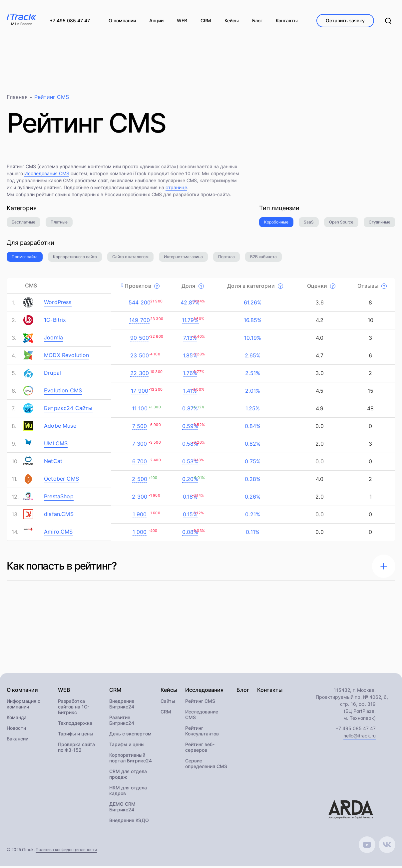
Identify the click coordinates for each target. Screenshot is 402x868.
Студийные (380, 224)
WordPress (58, 304)
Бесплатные (23, 224)
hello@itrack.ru (360, 737)
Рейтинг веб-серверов (200, 749)
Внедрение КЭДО (129, 822)
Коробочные (276, 224)
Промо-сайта (25, 258)
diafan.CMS (59, 516)
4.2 (319, 322)
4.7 (319, 357)
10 (370, 322)
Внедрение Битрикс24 (122, 705)
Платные (59, 224)
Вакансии (17, 740)
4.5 (319, 392)
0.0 (319, 428)
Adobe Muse (60, 427)
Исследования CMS (47, 175)
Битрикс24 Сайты (68, 410)
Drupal (52, 374)
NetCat (53, 463)
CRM (166, 713)
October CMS (61, 480)
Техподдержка (75, 725)
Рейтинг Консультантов (202, 732)
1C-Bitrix (55, 321)
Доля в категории (255, 287)
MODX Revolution (67, 357)
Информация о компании (23, 705)
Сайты (168, 703)
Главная (17, 99)
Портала (226, 258)
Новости (16, 730)
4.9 (319, 410)
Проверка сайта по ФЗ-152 (76, 749)
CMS (31, 287)
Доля (193, 287)
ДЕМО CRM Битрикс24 (122, 808)
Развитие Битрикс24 (122, 722)
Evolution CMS (63, 392)
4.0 (319, 339)
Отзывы (372, 287)
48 (370, 410)
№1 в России (22, 24)
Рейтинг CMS (200, 703)
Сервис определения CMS (206, 765)
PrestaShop (59, 498)
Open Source (341, 224)
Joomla (53, 339)
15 (370, 392)
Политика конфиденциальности (66, 851)
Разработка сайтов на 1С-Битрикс (74, 708)
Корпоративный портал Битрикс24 (131, 759)
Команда (17, 719)
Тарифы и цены (76, 735)
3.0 (319, 375)
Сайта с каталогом (130, 258)
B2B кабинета (263, 258)
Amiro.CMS (58, 533)
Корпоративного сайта (75, 258)
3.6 (319, 304)
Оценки (321, 287)
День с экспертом (130, 735)
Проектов (142, 287)
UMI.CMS (56, 445)
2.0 (319, 445)
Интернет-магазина (183, 258)
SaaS (309, 224)
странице (176, 189)
